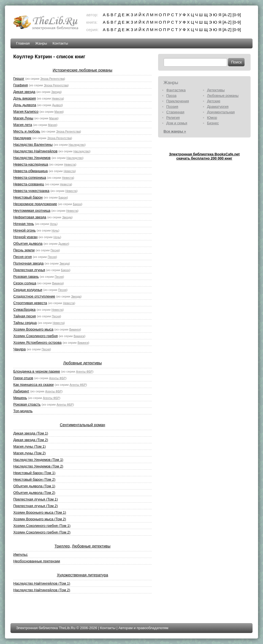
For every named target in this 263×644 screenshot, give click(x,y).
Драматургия (218, 107)
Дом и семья (177, 123)
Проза (171, 96)
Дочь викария (25, 98)
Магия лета (23, 125)
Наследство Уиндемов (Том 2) (38, 466)
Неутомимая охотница (32, 210)
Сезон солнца (25, 283)
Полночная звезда (28, 263)
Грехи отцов (23, 378)
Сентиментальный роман (82, 425)
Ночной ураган (25, 237)
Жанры (41, 43)
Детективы (216, 90)
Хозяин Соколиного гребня (35, 336)
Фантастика (176, 90)
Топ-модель (23, 411)
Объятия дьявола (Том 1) (34, 486)
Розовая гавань (26, 276)
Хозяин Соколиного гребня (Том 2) (42, 532)
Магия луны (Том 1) (29, 446)
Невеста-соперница (30, 177)
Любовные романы (223, 96)
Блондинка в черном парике (37, 371)
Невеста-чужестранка (31, 191)
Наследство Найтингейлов (35, 151)
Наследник (22, 138)
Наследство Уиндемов (32, 158)
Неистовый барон (28, 197)
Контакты (60, 43)
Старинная (175, 112)
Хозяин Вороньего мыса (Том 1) (40, 512)
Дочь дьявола (25, 105)
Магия (58, 112)
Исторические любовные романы (82, 70)
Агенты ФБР (84, 371)
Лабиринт (21, 391)
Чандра (19, 349)
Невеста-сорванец (29, 184)
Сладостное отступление (34, 296)
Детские (214, 101)
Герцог (19, 79)
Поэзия (172, 107)
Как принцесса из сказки (33, 385)
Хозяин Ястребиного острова (37, 342)
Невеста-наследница (31, 164)
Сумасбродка (24, 309)
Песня (55, 250)
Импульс (20, 554)
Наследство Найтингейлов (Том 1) (42, 583)
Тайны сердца (25, 323)
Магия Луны (23, 118)
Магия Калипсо (26, 112)
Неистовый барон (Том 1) (34, 473)
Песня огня (22, 257)
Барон (63, 197)
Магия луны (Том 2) (29, 453)
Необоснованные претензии (37, 561)
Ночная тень (24, 224)
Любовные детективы (83, 363)
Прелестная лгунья (29, 270)
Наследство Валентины (33, 145)
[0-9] (237, 15)
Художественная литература (83, 575)
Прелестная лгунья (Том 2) (36, 506)
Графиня (21, 85)
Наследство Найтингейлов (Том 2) (42, 590)
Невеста (57, 98)
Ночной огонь (24, 230)
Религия (173, 118)
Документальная (221, 112)
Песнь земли (24, 250)
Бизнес (213, 123)
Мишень (20, 398)
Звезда (56, 92)
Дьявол (57, 105)
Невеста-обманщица (30, 171)
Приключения (178, 101)
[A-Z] (227, 15)
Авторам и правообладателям (143, 628)
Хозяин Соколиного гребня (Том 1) (42, 526)
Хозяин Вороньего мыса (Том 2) (40, 519)
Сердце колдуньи (28, 290)
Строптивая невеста (30, 303)
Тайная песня (25, 316)
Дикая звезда (24, 92)
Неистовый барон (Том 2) (34, 479)
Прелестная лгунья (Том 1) (36, 499)
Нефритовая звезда (30, 217)
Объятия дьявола (28, 243)
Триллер (62, 546)
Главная (23, 43)
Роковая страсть (27, 404)
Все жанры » (175, 131)
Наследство (77, 145)
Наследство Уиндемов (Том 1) (38, 460)
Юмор (212, 118)
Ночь (53, 224)
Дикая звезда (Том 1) (31, 433)
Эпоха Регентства (52, 79)
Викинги (57, 283)
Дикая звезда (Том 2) (31, 440)
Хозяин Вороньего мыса (33, 329)
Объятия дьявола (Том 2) (34, 493)
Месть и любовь (27, 131)
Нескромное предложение (35, 204)
